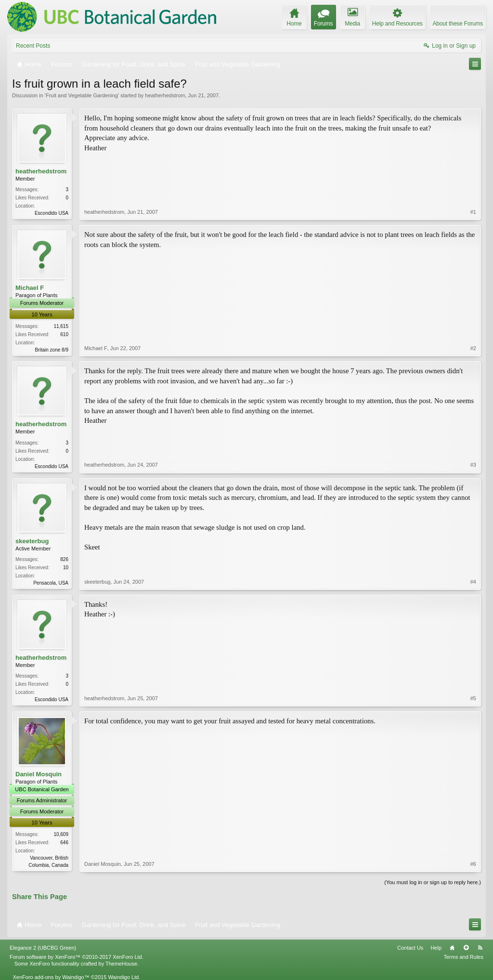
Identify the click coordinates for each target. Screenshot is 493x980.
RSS (480, 948)
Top (466, 948)
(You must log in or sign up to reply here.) (433, 882)
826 (64, 559)
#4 (473, 582)
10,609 (61, 834)
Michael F (30, 288)
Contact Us (410, 948)
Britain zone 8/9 (52, 350)
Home (452, 948)
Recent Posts (33, 46)
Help (436, 948)
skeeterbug (32, 541)
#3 (473, 465)
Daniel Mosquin (39, 774)
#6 (473, 864)
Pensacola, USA (51, 583)
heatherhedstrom (165, 95)
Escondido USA (52, 213)
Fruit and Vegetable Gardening (82, 95)
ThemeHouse (121, 964)
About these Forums (458, 24)
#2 (473, 348)
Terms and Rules (463, 957)
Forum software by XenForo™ (77, 957)
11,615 (61, 326)
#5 (473, 698)
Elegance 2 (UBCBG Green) (43, 948)
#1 (473, 212)
